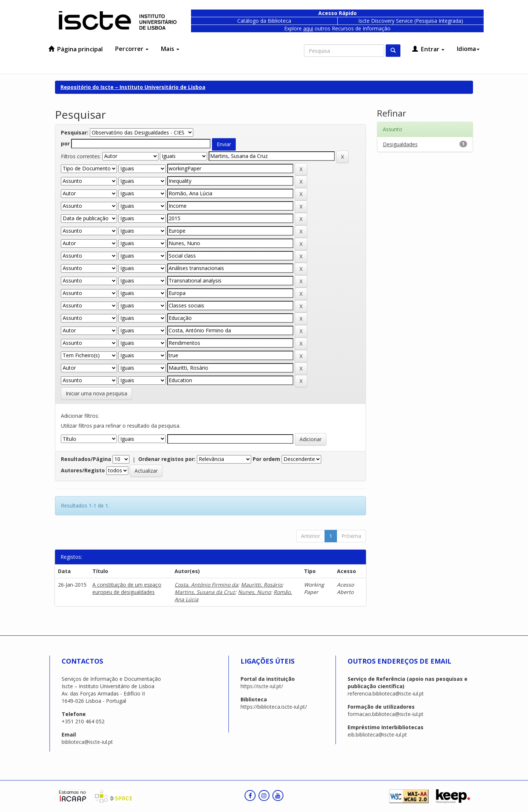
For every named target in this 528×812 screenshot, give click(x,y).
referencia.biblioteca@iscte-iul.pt (386, 693)
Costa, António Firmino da (206, 585)
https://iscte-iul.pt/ (262, 686)
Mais (170, 49)
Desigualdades (400, 144)
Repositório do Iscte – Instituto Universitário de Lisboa (133, 87)
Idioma (468, 49)
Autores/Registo (83, 470)
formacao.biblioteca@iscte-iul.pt (386, 714)
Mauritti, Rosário (261, 585)
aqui (308, 28)
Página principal (76, 49)
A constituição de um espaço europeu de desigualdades (127, 588)
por (65, 143)
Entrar (428, 49)
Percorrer (132, 49)
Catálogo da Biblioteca (264, 21)
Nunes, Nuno (254, 592)
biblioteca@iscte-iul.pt (87, 742)
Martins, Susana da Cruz (205, 592)
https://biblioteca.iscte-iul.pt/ (274, 707)
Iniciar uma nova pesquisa (96, 393)
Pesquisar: (75, 132)
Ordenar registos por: (167, 459)
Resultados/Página (86, 459)
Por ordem (266, 459)
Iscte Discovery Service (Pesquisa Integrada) (411, 21)
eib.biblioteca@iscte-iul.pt (377, 735)
